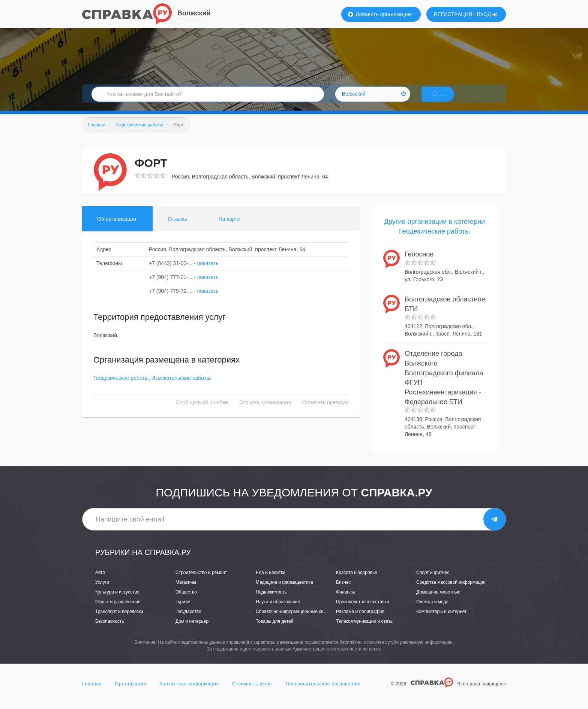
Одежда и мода (432, 610)
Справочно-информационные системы (296, 619)
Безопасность (110, 630)
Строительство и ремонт (201, 580)
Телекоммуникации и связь (364, 630)
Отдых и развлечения (118, 610)
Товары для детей (274, 630)
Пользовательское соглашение (323, 692)
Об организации (117, 227)
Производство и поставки (362, 610)
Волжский (194, 13)
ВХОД (487, 14)
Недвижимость (271, 600)
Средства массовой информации (451, 590)
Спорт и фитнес (433, 580)
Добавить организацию (380, 14)
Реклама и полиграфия (360, 619)
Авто (100, 580)
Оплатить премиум (325, 411)
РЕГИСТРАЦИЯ (453, 14)
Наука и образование (278, 610)
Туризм (183, 610)
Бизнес (343, 590)
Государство (188, 619)
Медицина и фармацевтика (284, 590)
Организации (131, 692)
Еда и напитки (271, 580)
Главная (92, 692)
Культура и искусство (117, 600)
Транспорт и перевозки (119, 619)
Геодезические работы (121, 386)
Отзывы (177, 227)
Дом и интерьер (192, 630)
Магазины (186, 590)
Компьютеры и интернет (442, 619)
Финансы (345, 600)
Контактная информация (189, 692)
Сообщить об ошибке (202, 411)
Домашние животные (438, 600)
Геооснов (419, 262)
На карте (229, 227)
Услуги (102, 590)
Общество (186, 600)
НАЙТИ (446, 99)
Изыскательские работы (181, 386)
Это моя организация (265, 411)
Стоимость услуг (252, 692)
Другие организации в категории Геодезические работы (434, 234)
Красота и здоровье (357, 580)
